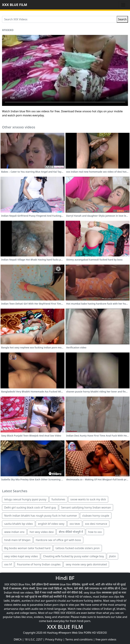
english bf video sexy (51, 524)
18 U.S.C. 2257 (34, 639)
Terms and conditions (79, 639)
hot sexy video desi (42, 532)
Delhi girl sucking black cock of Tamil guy (30, 507)
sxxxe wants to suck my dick (88, 499)
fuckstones (58, 499)
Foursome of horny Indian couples (39, 564)
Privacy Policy (54, 639)
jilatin (112, 556)
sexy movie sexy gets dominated (86, 564)
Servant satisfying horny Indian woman (86, 507)
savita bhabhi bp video (19, 524)
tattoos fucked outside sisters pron (78, 548)
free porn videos (106, 639)
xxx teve (75, 524)
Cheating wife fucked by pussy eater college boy (73, 556)
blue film (66, 584)
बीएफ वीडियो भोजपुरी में (71, 532)
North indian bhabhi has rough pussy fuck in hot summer (41, 516)
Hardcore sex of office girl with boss (58, 540)
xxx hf (8, 564)
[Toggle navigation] (123, 5)
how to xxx (95, 532)
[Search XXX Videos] (59, 19)
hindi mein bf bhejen (17, 540)
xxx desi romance (96, 524)
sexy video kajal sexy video (21, 556)
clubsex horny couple (96, 516)
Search (122, 19)
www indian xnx (14, 532)
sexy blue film (92, 593)
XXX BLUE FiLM (15, 5)
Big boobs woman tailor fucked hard (27, 548)
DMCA (18, 639)
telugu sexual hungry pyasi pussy (25, 499)
